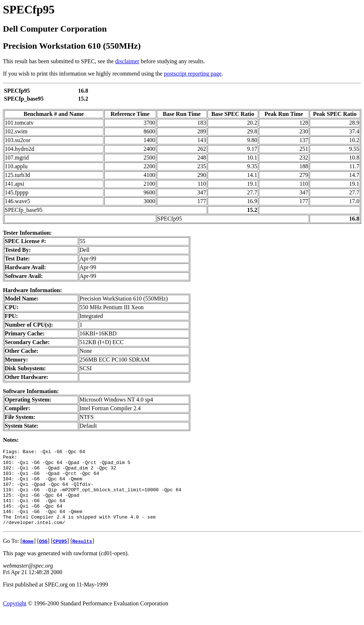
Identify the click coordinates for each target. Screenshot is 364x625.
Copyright (15, 619)
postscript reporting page (193, 74)
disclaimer (127, 61)
